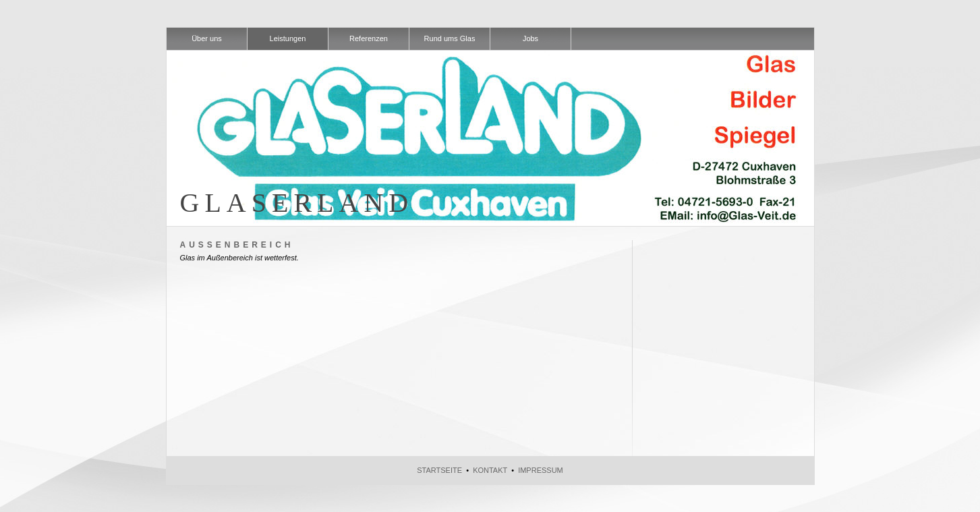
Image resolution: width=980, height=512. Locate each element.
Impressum (541, 470)
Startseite (439, 470)
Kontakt (490, 470)
